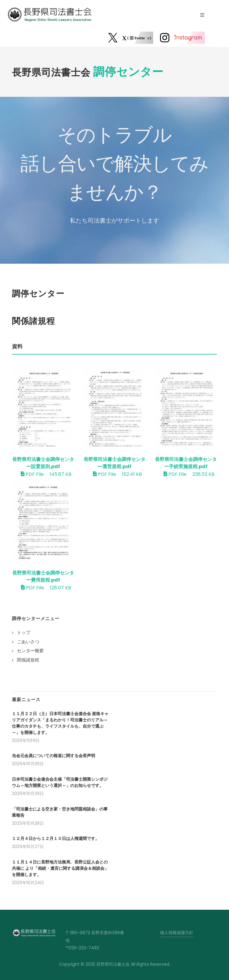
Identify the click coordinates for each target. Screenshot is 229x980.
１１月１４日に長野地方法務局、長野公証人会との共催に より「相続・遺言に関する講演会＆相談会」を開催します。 (60, 868)
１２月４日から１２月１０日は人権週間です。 (56, 838)
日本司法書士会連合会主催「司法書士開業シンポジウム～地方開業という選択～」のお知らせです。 (60, 782)
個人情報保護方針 (177, 933)
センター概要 (30, 651)
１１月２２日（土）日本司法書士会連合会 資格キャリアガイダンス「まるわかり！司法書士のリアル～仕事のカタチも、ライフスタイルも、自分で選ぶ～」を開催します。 (60, 723)
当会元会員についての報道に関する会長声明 (54, 756)
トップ (24, 632)
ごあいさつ (28, 642)
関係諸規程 (28, 660)
